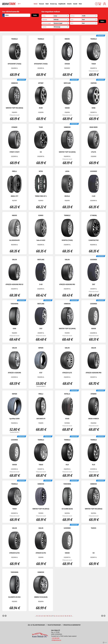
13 (40, 616)
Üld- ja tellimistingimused (36, 625)
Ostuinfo (69, 4)
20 (51, 616)
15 (43, 616)
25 (60, 616)
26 (62, 616)
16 (44, 616)
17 (46, 616)
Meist (80, 4)
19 (49, 616)
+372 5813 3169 (56, 638)
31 (71, 616)
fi (18, 4)
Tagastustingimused (54, 625)
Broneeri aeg (53, 4)
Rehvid (36, 4)
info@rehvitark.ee (56, 640)
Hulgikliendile (62, 4)
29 (67, 616)
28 (65, 616)
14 (41, 616)
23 (56, 616)
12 (38, 616)
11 (37, 616)
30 (69, 616)
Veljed (47, 4)
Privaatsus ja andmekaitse (72, 625)
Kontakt (75, 4)
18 (48, 616)
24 (58, 616)
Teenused (41, 4)
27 (64, 616)
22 (55, 616)
